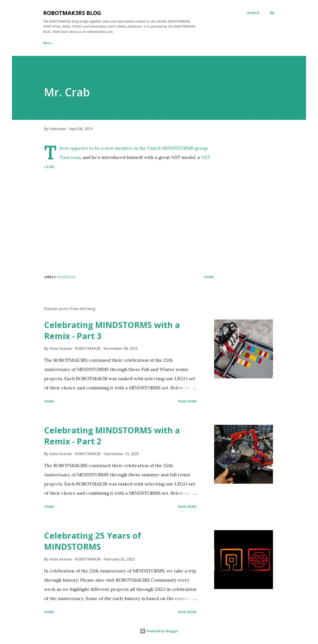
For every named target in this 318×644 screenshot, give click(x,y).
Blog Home (52, 43)
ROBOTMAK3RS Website (93, 43)
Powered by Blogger (159, 631)
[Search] (253, 13)
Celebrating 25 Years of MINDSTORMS (93, 541)
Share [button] (209, 277)
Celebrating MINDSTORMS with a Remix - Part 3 (112, 330)
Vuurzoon (70, 157)
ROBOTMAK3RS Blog (72, 13)
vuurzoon (66, 277)
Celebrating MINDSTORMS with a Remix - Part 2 (112, 436)
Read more (187, 401)
